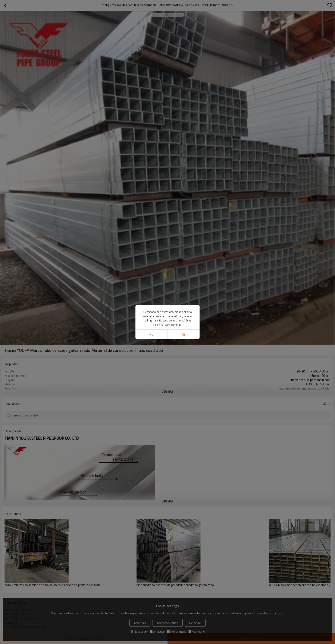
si (184, 334)
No (151, 334)
